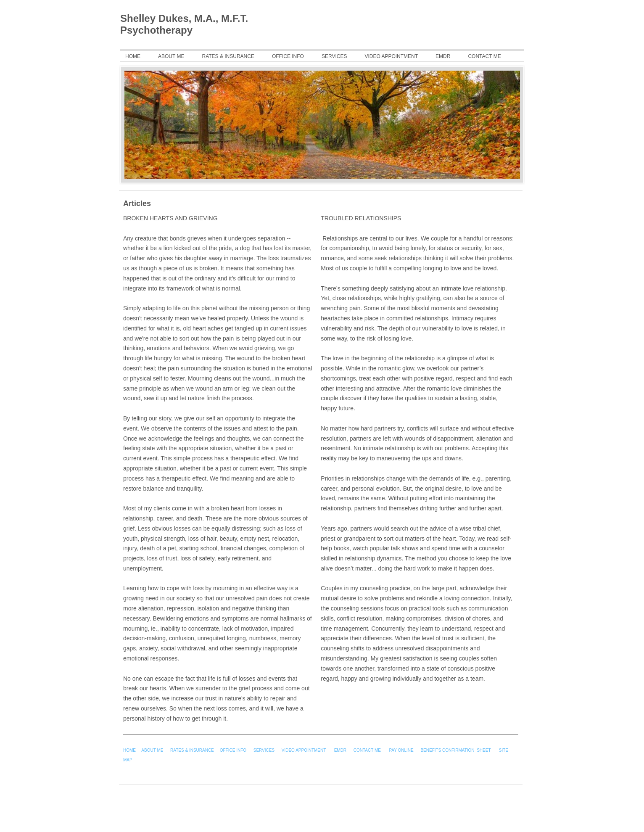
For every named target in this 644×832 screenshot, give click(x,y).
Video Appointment (391, 56)
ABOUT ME (152, 750)
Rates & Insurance (228, 56)
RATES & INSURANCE (192, 750)
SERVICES (264, 750)
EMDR (443, 56)
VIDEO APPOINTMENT (304, 750)
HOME (129, 750)
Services (334, 56)
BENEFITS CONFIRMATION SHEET (455, 750)
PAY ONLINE (401, 750)
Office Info (288, 56)
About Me (171, 56)
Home (133, 56)
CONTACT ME (484, 56)
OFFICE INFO (234, 750)
